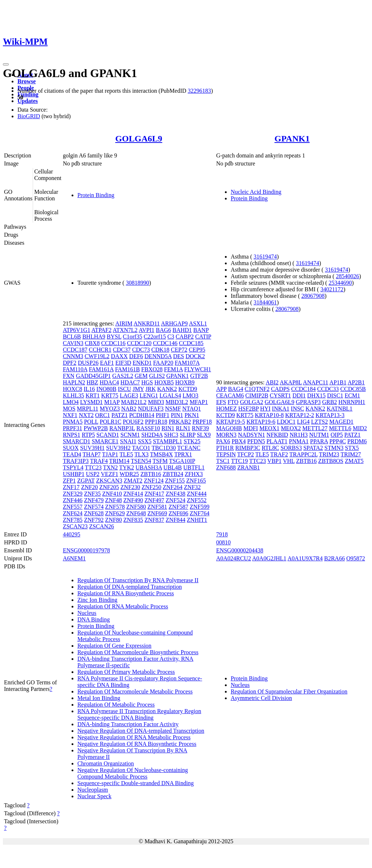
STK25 (192, 441)
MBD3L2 (177, 402)
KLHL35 (74, 395)
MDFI (251, 428)
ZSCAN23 (75, 526)
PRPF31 (72, 428)
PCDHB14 (141, 415)
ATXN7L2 (125, 330)
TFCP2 (246, 454)
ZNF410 (112, 494)
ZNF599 (199, 507)
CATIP (203, 337)
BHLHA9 (94, 337)
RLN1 (183, 428)
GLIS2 (157, 376)
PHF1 (163, 415)
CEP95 (197, 350)
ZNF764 (199, 513)
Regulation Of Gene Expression (114, 646)
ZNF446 (73, 500)
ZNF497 (154, 500)
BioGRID (29, 116)
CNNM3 (73, 356)
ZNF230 (130, 487)
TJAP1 (110, 454)
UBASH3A (149, 467)
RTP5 (88, 435)
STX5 (352, 448)
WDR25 (129, 474)
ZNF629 (115, 513)
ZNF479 (94, 500)
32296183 (199, 91)
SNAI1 (128, 441)
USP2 (92, 474)
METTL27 (315, 428)
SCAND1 (108, 435)
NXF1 (70, 415)
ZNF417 (154, 494)
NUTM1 (319, 435)
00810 (223, 542)
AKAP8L (291, 382)
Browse (27, 81)
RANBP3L (122, 428)
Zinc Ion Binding (97, 600)
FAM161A (101, 369)
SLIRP (188, 435)
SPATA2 (313, 448)
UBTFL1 (194, 467)
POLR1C (111, 422)
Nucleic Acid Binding (256, 192)
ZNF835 (133, 520)
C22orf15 (155, 337)
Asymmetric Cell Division (261, 698)
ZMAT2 (133, 481)
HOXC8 (72, 389)
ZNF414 (133, 494)
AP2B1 (356, 382)
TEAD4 (72, 454)
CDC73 (141, 350)
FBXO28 (152, 369)
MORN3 (226, 435)
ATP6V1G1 (77, 330)
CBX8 (92, 343)
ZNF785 (73, 520)
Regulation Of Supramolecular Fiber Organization (289, 691)
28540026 (348, 276)
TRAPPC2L (303, 454)
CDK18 (161, 350)
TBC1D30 (164, 448)
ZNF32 (192, 487)
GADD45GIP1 (93, 376)
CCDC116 (113, 343)
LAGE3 (129, 395)
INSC (298, 409)
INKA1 (281, 409)
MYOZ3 (110, 409)
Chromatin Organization (106, 763)
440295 (72, 534)
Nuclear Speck (94, 796)
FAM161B (128, 369)
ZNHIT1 (197, 520)
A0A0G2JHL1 (269, 558)
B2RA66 (334, 558)
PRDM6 (357, 441)
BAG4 (236, 389)
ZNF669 (157, 513)
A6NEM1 (74, 558)
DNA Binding (94, 619)
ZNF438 (175, 494)
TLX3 (141, 454)
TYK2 (127, 467)
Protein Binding (96, 195)
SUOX (71, 448)
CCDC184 (303, 389)
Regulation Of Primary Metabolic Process (126, 672)
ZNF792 (94, 520)
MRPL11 (88, 409)
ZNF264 (173, 487)
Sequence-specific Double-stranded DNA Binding (136, 783)
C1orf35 (132, 337)
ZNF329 (73, 494)
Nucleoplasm (93, 790)
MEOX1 (269, 428)
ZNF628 (94, 513)
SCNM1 (130, 435)
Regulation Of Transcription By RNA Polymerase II (138, 580)
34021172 (332, 289)
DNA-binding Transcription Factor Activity (128, 724)
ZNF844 (175, 520)
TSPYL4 (73, 467)
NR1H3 (299, 435)
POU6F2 (133, 422)
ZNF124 (154, 481)
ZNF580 (136, 507)
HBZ (92, 382)
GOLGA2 (251, 402)
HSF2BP (248, 409)
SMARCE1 (105, 441)
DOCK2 (195, 356)
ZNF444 (197, 494)
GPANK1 (292, 139)
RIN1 (168, 428)
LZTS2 (319, 422)
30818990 (137, 283)
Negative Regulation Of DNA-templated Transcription (141, 731)
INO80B (106, 389)
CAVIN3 (73, 343)
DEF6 (136, 356)
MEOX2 (291, 428)
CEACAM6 (230, 395)
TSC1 (223, 461)
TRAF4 (99, 461)
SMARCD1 (77, 441)
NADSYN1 (252, 435)
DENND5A (158, 356)
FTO (233, 402)
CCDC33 (328, 389)
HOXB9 (185, 382)
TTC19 (239, 461)
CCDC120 (139, 343)
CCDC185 (191, 343)
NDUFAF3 (151, 409)
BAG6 (163, 330)
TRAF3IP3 (76, 461)
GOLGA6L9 (139, 139)
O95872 (356, 558)
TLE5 (126, 454)
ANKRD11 (147, 323)
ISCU (124, 389)
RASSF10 (148, 428)
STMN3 (334, 448)
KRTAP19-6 (261, 422)
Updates (28, 101)
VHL (289, 461)
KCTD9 (188, 389)
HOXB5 (164, 382)
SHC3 (171, 435)
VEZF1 (110, 474)
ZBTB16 (151, 474)
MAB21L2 (134, 402)
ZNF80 (113, 520)
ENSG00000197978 (86, 550)
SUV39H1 (92, 448)
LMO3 (191, 395)
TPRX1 (183, 454)
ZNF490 (133, 500)
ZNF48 (113, 500)
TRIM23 (329, 454)
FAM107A (187, 363)
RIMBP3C (248, 448)
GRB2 (330, 402)
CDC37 (122, 350)
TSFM (160, 461)
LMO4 (71, 402)
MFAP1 (199, 402)
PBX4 (238, 441)
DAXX (119, 356)
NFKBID (278, 435)
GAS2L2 (123, 376)
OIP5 (337, 435)
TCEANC (189, 448)
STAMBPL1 (168, 441)
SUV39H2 (118, 448)
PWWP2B (96, 428)
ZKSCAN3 (109, 481)
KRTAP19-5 (231, 422)
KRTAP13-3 (330, 415)
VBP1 (274, 461)
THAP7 (92, 454)
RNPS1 (72, 435)
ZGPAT (86, 481)
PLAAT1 (277, 441)
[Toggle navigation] (6, 64)
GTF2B (199, 376)
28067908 (313, 296)
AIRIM (124, 323)
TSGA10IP (182, 461)
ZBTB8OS (331, 461)
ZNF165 (196, 481)
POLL (91, 422)
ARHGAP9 (174, 323)
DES (178, 356)
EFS (221, 402)
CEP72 (179, 350)
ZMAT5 (354, 461)
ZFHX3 (194, 474)
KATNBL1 (339, 409)
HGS (147, 382)
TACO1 (141, 448)
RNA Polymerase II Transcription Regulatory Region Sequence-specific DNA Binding (139, 714)
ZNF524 (175, 500)
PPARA (319, 441)
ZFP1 (69, 481)
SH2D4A (152, 435)
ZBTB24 (173, 474)
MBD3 (156, 402)
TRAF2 (279, 454)
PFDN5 (256, 441)
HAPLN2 (74, 382)
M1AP (112, 402)
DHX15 (317, 395)
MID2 (360, 428)
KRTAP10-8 (270, 415)
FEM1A (174, 369)
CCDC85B (353, 389)
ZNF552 (197, 500)
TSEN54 (141, 461)
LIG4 (304, 422)
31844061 (265, 302)
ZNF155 (175, 481)
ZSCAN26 (101, 526)
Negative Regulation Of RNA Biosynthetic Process (137, 744)
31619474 (265, 257)
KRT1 (93, 395)
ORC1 (103, 415)
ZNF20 (89, 487)
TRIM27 (351, 454)
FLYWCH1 (198, 369)
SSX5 (145, 441)
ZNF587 (178, 507)
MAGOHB (229, 428)
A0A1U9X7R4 (305, 558)
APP (221, 389)
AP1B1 (338, 382)
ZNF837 (154, 520)
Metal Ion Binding (99, 698)
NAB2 (129, 409)
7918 (222, 534)
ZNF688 (226, 467)
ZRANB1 (248, 467)
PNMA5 (73, 422)
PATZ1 (120, 415)
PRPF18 (202, 422)
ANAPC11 (316, 382)
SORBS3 (291, 448)
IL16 (89, 389)
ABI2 (272, 382)
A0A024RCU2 (234, 558)
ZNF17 (71, 487)
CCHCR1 (100, 350)
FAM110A (75, 369)
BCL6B (72, 337)
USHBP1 (74, 474)
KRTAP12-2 (300, 415)
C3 (171, 337)
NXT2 (86, 415)
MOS (69, 409)
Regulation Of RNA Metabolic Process (123, 606)
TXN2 (110, 467)
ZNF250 (151, 487)
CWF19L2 (97, 356)
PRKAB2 (180, 422)
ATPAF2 (102, 330)
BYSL (114, 337)
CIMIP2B (257, 395)
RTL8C (270, 448)
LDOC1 (286, 422)
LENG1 (149, 395)
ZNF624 (73, 513)
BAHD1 (182, 330)
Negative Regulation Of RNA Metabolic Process (134, 737)
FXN (69, 376)
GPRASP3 (308, 402)
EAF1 (107, 363)
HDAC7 (130, 382)
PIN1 (177, 415)
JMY (138, 389)
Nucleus (87, 613)
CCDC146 (165, 343)
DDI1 (299, 395)
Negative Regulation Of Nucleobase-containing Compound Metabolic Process (133, 773)
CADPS (280, 389)
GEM (141, 376)
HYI (265, 409)
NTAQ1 (192, 409)
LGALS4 (170, 395)
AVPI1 (147, 330)
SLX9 (204, 435)
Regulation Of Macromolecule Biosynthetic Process (138, 652)
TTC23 (93, 467)
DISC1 (335, 395)
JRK (150, 389)
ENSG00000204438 (240, 550)
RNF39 (200, 428)
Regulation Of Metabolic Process (116, 705)
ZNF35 (92, 494)
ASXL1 (198, 323)
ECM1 (353, 395)
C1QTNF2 (257, 389)
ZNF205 (109, 487)
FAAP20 (163, 363)
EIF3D (123, 363)
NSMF (173, 409)
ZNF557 (73, 507)
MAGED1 (341, 422)
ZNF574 (94, 507)
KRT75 (110, 395)
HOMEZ (227, 409)
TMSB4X (161, 454)
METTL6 (340, 428)
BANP (201, 330)
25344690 (340, 283)
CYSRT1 (280, 395)
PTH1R (225, 448)
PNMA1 (299, 441)
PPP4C (338, 441)
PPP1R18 (156, 422)
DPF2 (70, 363)
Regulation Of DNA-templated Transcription (130, 587)
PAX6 (223, 441)
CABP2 (185, 337)
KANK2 (167, 389)
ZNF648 (136, 513)
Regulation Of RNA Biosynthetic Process (126, 593)
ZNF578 (115, 507)
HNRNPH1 (352, 402)
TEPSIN (226, 454)
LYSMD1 (91, 402)
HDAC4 (109, 382)
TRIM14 (119, 461)
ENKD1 (142, 363)
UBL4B (173, 467)
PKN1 (192, 415)
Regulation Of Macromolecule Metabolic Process (135, 691)
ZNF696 (178, 513)
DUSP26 (88, 363)
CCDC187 (75, 350)
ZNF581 (157, 507)
